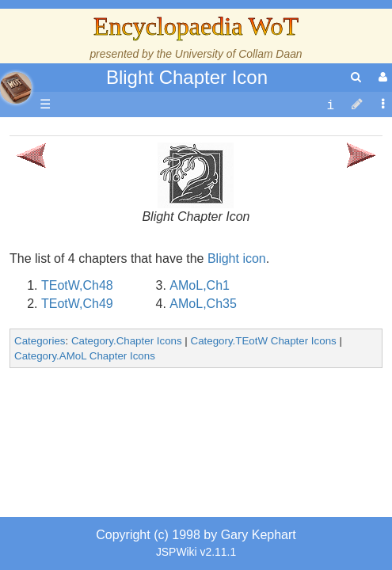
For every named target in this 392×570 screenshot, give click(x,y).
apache (16, 88)
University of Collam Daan (239, 54)
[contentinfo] (330, 105)
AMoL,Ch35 (203, 439)
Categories (40, 476)
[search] (356, 77)
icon (254, 394)
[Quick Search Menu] (356, 77)
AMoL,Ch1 (200, 421)
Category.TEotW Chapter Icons (264, 476)
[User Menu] (381, 77)
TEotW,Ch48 (77, 421)
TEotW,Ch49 (77, 439)
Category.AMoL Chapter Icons (85, 491)
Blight (223, 394)
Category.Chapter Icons (127, 476)
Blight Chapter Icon (187, 77)
